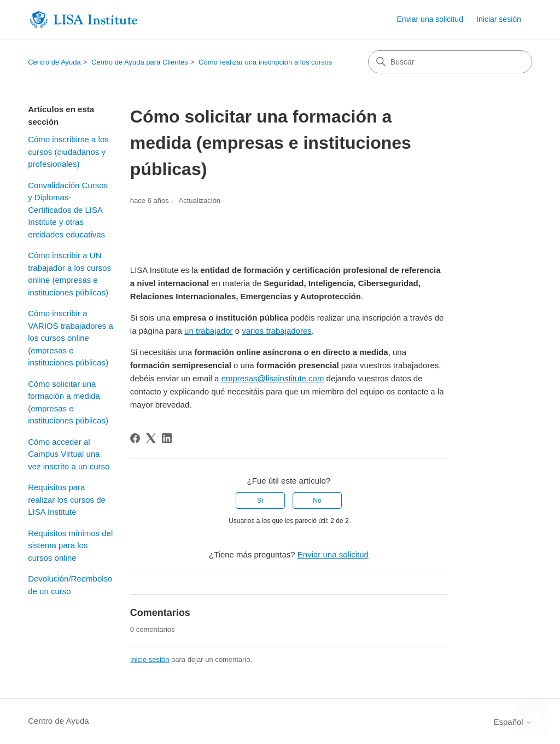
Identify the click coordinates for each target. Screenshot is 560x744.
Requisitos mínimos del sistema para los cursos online (70, 545)
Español (512, 722)
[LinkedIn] (167, 438)
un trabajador (208, 331)
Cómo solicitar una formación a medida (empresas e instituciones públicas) (68, 402)
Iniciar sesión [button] (499, 19)
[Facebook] (135, 438)
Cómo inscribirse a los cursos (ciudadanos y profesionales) (68, 152)
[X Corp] (151, 438)
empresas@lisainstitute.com (273, 378)
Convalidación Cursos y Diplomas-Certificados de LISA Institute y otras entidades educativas (68, 210)
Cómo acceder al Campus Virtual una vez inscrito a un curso (69, 454)
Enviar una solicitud (430, 19)
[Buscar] (450, 62)
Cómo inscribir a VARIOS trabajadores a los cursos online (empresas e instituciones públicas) (71, 338)
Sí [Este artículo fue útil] (260, 501)
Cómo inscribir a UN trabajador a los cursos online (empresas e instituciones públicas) (69, 274)
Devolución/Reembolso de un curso (70, 585)
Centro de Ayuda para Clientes (140, 62)
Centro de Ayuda (54, 62)
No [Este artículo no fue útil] (317, 501)
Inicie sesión (150, 659)
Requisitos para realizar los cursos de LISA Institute (67, 499)
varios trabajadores (277, 331)
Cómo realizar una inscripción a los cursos (265, 62)
